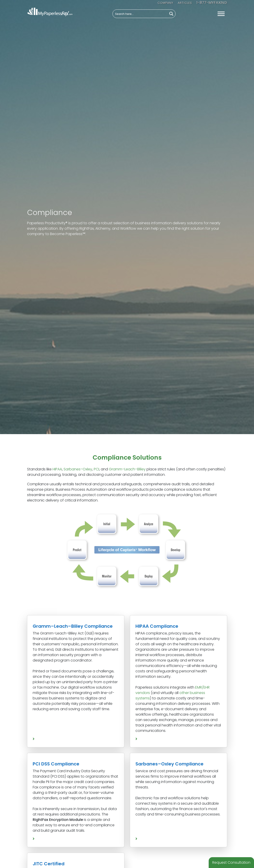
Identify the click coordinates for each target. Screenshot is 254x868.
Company (165, 3)
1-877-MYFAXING (212, 3)
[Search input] (140, 14)
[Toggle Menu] (221, 14)
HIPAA (57, 469)
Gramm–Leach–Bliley (127, 469)
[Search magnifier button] (171, 14)
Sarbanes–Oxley (78, 469)
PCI (96, 469)
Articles (185, 3)
